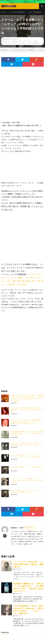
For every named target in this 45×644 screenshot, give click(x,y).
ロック (17, 39)
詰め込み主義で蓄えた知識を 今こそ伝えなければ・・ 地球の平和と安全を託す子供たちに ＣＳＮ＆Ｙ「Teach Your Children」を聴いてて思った (27, 433)
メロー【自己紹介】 (35, 12)
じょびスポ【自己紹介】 (17, 12)
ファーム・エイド (25, 43)
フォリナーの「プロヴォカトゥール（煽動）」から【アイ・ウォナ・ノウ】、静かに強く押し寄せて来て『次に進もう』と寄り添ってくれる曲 (27, 480)
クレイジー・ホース (25, 41)
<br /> (8, 326)
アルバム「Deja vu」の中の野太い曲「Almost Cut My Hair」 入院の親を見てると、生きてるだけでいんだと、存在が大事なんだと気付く (27, 410)
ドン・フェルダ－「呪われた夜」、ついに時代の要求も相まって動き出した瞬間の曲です (28, 564)
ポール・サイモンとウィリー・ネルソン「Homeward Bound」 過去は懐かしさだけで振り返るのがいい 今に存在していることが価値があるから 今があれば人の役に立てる (27, 422)
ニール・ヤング (13, 43)
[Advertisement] (22, 96)
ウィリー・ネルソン (11, 41)
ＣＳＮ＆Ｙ (35, 43)
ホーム (3, 12)
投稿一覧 (30, 528)
